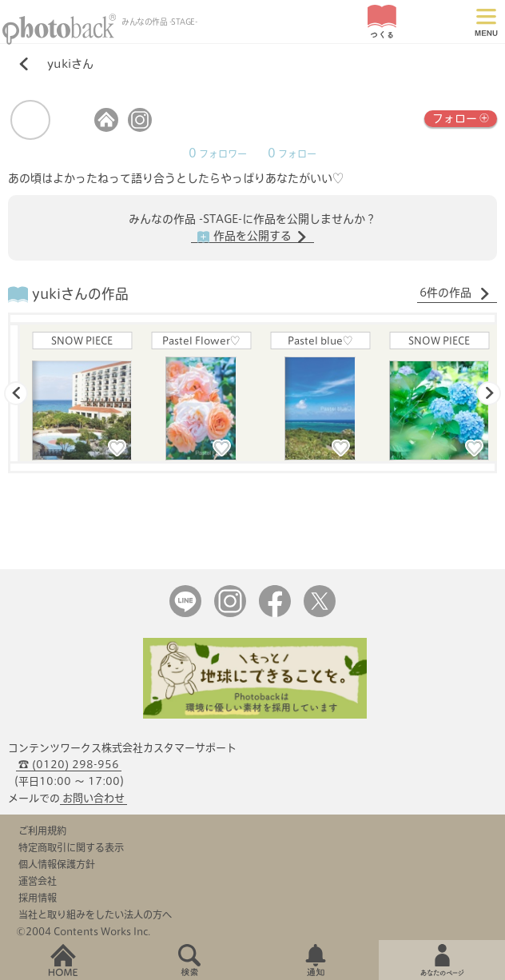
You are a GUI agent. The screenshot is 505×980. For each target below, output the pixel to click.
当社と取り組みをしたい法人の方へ (95, 914)
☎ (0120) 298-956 (69, 765)
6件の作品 (455, 293)
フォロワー (218, 154)
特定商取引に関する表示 (71, 847)
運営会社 (38, 881)
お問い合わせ (93, 798)
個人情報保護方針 (57, 864)
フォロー (461, 117)
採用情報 (38, 898)
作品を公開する (252, 237)
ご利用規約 (42, 831)
